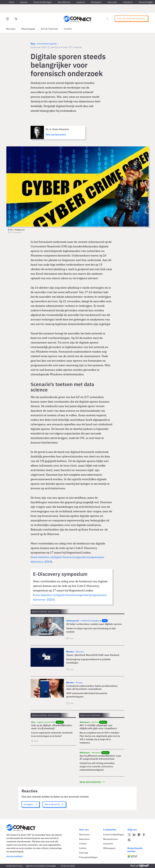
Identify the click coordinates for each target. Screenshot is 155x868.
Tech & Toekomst (49, 29)
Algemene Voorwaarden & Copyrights (41, 866)
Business (11, 29)
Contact (83, 844)
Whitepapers (96, 2)
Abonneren (112, 2)
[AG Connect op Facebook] (144, 835)
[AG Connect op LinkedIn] (134, 835)
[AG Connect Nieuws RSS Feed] (129, 840)
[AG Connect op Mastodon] (139, 835)
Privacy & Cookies (68, 866)
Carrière (68, 29)
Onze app (84, 853)
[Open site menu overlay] (8, 19)
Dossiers (24, 2)
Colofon (83, 848)
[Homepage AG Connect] (77, 19)
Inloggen (149, 2)
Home (12, 2)
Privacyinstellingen (88, 857)
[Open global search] (16, 19)
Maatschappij (28, 29)
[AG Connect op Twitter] (129, 835)
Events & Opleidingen (43, 2)
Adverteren (128, 2)
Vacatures (81, 2)
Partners (142, 2)
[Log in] (107, 19)
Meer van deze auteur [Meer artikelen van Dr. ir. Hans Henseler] (56, 134)
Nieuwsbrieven (64, 2)
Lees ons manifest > (15, 856)
